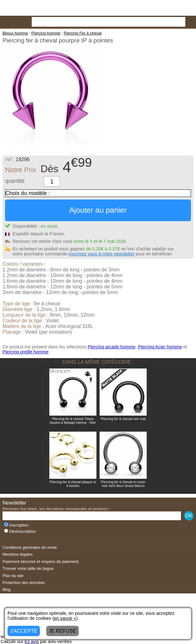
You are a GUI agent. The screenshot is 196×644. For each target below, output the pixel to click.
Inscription (16, 525)
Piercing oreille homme (25, 352)
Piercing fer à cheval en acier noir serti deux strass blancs (123, 484)
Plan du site (13, 576)
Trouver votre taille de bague (28, 568)
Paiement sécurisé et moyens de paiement (41, 562)
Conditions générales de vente (30, 547)
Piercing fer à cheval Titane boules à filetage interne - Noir (73, 421)
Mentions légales (18, 554)
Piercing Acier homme (160, 347)
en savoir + (65, 618)
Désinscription (20, 531)
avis (32, 641)
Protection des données (24, 583)
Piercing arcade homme (112, 347)
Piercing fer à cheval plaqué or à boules (73, 484)
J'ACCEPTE (24, 631)
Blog (7, 589)
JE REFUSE (63, 631)
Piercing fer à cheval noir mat (123, 419)
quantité (15, 181)
